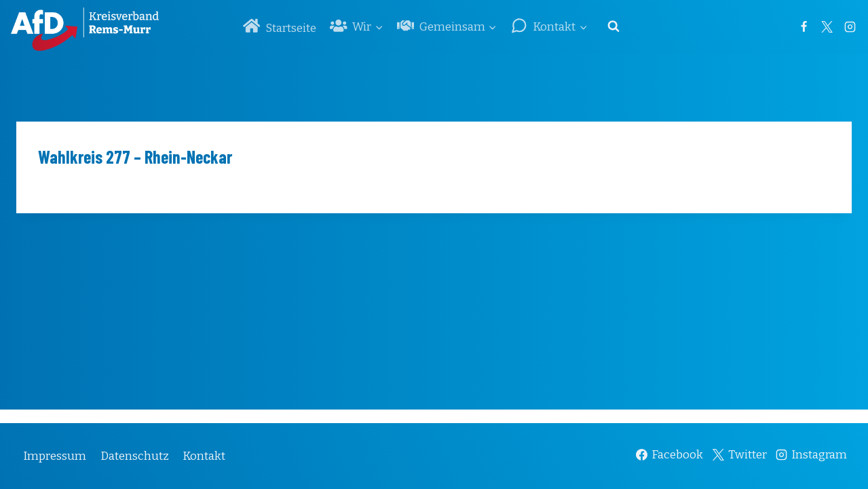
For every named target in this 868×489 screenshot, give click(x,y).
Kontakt (204, 456)
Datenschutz (135, 456)
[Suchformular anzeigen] (614, 26)
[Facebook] (804, 26)
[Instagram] (850, 26)
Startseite (280, 26)
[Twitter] (827, 26)
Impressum (55, 456)
